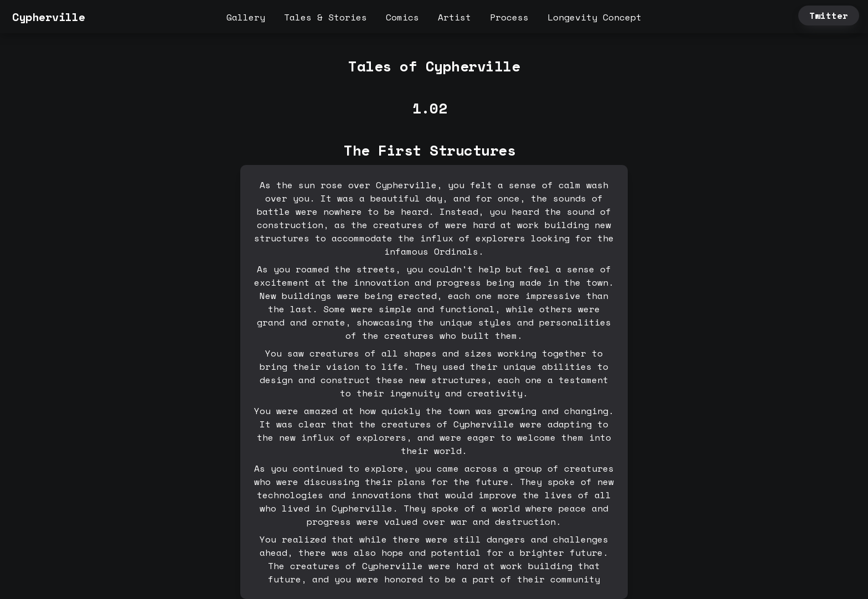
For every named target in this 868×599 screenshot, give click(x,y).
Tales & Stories (325, 17)
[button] (9, 17)
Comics (402, 17)
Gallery (246, 17)
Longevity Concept (595, 17)
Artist (454, 17)
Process (509, 17)
